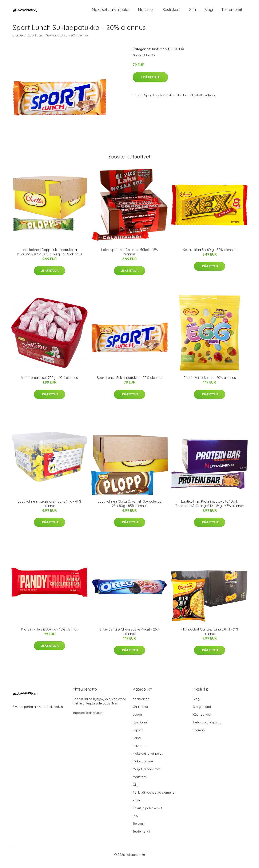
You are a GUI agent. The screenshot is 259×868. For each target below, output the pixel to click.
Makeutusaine (143, 767)
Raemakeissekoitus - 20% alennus (210, 384)
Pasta (137, 806)
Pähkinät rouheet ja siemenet (154, 799)
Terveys (139, 830)
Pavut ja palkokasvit (147, 814)
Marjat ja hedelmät (146, 775)
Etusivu (18, 41)
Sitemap (199, 736)
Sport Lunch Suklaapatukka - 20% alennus (129, 384)
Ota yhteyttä (202, 713)
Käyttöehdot (202, 721)
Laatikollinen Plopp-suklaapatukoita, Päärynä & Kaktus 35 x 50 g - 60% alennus (50, 258)
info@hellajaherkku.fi (88, 719)
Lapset (138, 736)
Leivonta (139, 752)
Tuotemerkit (232, 13)
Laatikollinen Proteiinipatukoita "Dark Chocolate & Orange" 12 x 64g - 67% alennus (210, 510)
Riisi (136, 822)
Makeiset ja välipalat (111, 13)
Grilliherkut (140, 713)
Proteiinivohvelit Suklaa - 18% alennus (49, 635)
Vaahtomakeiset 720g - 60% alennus (49, 384)
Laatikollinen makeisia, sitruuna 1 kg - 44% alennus (49, 510)
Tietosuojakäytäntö (207, 728)
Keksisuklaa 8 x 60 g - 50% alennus (210, 256)
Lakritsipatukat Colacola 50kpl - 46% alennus (129, 258)
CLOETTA (177, 55)
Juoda (137, 721)
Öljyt (136, 791)
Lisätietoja (150, 83)
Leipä (137, 744)
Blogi (209, 13)
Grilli (192, 13)
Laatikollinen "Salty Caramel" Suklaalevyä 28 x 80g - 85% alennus (130, 510)
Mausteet (146, 13)
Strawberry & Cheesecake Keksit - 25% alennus (129, 638)
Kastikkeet (171, 13)
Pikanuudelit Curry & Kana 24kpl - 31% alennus (210, 638)
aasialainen (141, 705)
